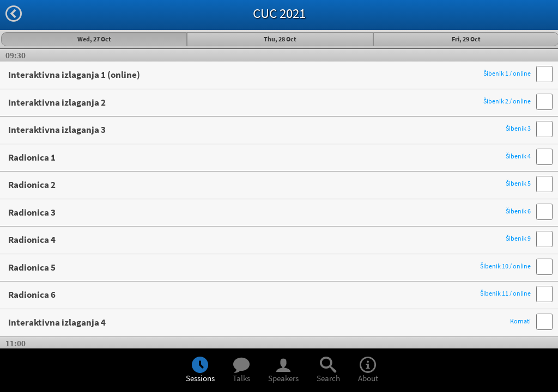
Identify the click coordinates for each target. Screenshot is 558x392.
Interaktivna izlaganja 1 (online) (269, 75)
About (368, 371)
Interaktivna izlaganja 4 (269, 322)
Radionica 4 (269, 240)
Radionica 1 (269, 157)
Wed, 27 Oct (94, 39)
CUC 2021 (279, 13)
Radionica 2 (269, 185)
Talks (241, 371)
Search (328, 371)
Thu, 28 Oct (280, 39)
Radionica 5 (269, 267)
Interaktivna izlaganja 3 (269, 130)
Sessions (200, 371)
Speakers (283, 371)
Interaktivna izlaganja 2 (269, 102)
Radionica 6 (269, 295)
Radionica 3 (269, 212)
